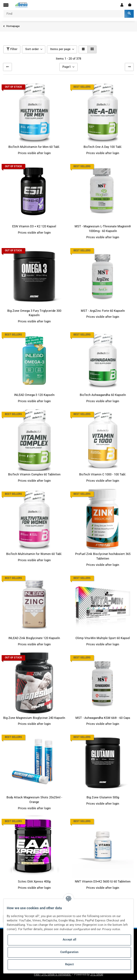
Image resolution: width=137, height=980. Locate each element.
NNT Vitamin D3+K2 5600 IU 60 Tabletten (103, 882)
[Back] (7, 67)
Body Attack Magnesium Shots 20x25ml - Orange (34, 800)
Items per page (60, 49)
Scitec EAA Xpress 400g (34, 882)
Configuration (69, 952)
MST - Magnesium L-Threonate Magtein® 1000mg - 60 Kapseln (103, 229)
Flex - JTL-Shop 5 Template (53, 974)
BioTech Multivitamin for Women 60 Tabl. (34, 554)
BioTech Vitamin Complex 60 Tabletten (34, 474)
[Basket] (130, 5)
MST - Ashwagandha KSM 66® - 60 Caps (103, 718)
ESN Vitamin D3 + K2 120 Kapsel (34, 226)
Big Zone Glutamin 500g (103, 797)
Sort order (32, 49)
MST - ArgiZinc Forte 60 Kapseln (103, 311)
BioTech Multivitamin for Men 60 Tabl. (34, 147)
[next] (129, 67)
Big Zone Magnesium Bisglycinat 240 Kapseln (34, 718)
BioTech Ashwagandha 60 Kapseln (103, 395)
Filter (12, 49)
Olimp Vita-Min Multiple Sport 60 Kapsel (103, 638)
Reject (69, 964)
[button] (122, 5)
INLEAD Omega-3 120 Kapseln (34, 395)
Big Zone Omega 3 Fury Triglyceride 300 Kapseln (34, 313)
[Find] (64, 14)
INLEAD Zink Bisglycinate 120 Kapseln (34, 638)
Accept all (69, 940)
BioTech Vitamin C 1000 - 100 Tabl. (103, 474)
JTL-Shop (97, 974)
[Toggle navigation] (6, 5)
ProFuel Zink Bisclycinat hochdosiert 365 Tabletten (103, 556)
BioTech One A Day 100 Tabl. (103, 147)
